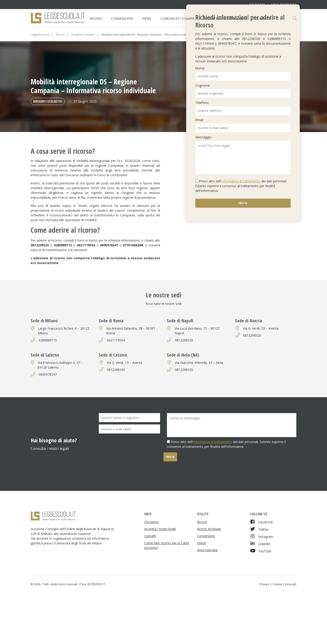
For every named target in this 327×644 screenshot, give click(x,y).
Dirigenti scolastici (48, 101)
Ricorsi (96, 18)
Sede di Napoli (180, 321)
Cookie (277, 584)
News (147, 18)
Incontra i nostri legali (225, 18)
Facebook (261, 522)
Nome (200, 68)
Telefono (202, 102)
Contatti (263, 18)
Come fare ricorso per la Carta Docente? (167, 545)
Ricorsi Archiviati (209, 529)
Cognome (203, 85)
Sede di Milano (44, 321)
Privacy (265, 584)
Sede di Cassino (113, 355)
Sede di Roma (111, 321)
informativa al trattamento (241, 181)
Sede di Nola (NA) (183, 355)
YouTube (261, 551)
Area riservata (207, 550)
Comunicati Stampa (177, 18)
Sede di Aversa (249, 321)
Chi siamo (151, 522)
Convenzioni (122, 18)
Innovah (291, 584)
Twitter (259, 529)
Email (199, 120)
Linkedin (260, 544)
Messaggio (203, 137)
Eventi (202, 543)
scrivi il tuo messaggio (243, 157)
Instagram (262, 536)
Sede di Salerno (45, 355)
